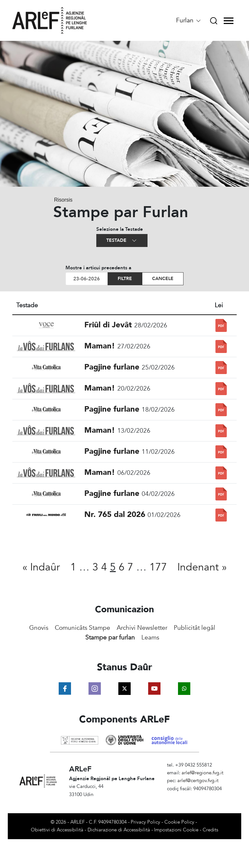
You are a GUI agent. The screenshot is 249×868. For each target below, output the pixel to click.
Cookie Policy (179, 822)
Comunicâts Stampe (83, 628)
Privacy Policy (145, 822)
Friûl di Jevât (108, 325)
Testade (122, 241)
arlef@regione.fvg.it (202, 773)
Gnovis (39, 628)
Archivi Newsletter (142, 628)
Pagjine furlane (112, 367)
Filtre (125, 279)
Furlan (189, 20)
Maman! (100, 346)
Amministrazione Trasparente (198, 797)
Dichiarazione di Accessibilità (119, 830)
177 (158, 567)
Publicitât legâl (195, 628)
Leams (150, 638)
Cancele (163, 279)
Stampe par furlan (110, 638)
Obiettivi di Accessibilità (57, 830)
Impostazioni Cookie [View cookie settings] (176, 830)
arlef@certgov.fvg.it (198, 781)
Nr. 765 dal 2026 (115, 515)
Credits (210, 830)
